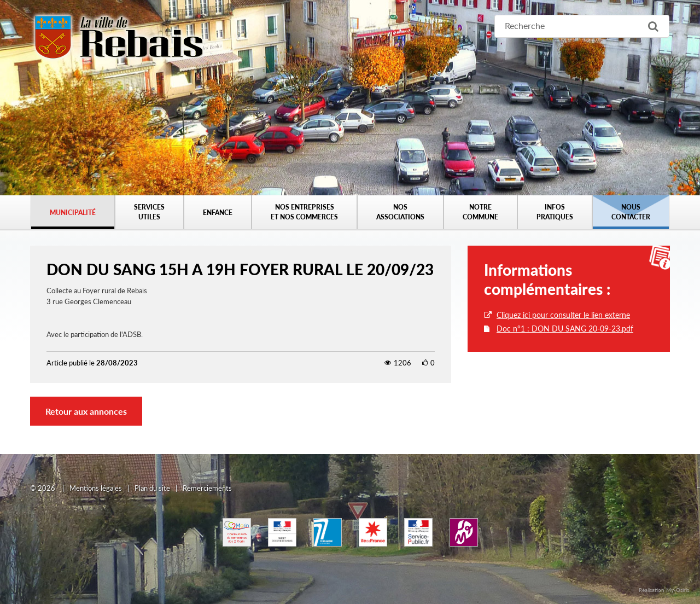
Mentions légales (96, 488)
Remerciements (207, 488)
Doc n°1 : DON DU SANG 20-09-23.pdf (565, 329)
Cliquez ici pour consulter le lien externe (563, 315)
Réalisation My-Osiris (664, 590)
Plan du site (152, 488)
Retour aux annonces (86, 411)
